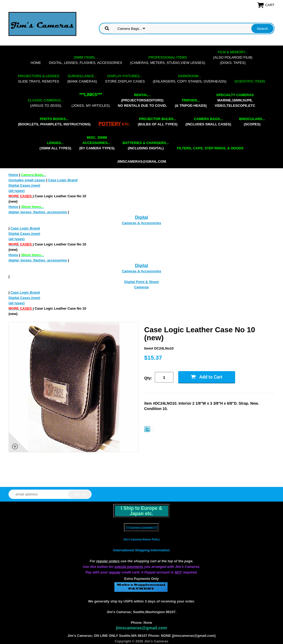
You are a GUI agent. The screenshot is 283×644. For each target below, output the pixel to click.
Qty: (148, 378)
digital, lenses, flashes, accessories (86, 60)
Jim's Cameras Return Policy (141, 540)
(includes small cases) (208, 122)
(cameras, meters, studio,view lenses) (168, 60)
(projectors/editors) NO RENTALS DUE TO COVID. (142, 100)
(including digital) (146, 145)
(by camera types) (97, 143)
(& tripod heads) (191, 103)
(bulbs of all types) (158, 122)
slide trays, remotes (39, 79)
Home (36, 63)
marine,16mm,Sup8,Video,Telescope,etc (235, 100)
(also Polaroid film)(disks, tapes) (233, 57)
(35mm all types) (55, 145)
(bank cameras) (82, 79)
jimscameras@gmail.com (142, 161)
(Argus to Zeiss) (45, 103)
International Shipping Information (141, 550)
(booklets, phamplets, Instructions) (54, 122)
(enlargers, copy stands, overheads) (190, 79)
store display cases (125, 79)
